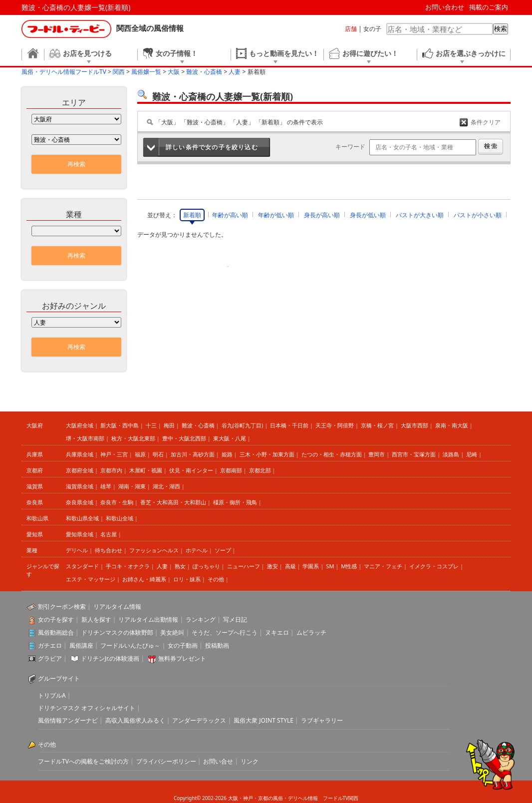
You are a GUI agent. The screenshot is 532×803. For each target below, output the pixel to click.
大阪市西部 (414, 425)
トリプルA (52, 695)
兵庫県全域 (80, 454)
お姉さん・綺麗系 (144, 579)
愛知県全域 (80, 534)
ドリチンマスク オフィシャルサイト (87, 708)
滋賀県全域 (80, 486)
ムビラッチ (311, 632)
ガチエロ (50, 645)
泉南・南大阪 (452, 425)
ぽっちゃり (206, 566)
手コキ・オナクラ (128, 566)
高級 (290, 566)
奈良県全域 (80, 502)
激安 (272, 566)
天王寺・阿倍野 (335, 425)
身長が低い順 (368, 215)
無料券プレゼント (182, 658)
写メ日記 (235, 619)
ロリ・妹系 (187, 579)
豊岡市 (377, 454)
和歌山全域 (120, 518)
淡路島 (451, 454)
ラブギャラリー (322, 720)
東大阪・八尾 (230, 438)
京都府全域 (80, 470)
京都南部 (231, 470)
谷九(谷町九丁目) (243, 425)
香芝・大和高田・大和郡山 (173, 502)
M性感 (349, 566)
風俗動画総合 (56, 632)
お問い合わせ (445, 7)
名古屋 (109, 534)
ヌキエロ (277, 632)
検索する (491, 147)
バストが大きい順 (420, 215)
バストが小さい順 (478, 215)
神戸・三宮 (114, 454)
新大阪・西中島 (120, 425)
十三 (151, 425)
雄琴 (106, 486)
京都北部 (260, 470)
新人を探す (96, 619)
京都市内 (111, 470)
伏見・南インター (191, 470)
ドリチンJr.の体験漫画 (110, 658)
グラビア (50, 658)
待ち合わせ (109, 550)
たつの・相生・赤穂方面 (332, 454)
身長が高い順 (322, 215)
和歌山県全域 (82, 518)
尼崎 (472, 454)
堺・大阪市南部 (85, 438)
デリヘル (77, 550)
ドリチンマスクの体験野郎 (117, 632)
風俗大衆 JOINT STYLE (264, 720)
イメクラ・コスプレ (434, 566)
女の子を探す (56, 619)
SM (330, 566)
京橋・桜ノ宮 (377, 425)
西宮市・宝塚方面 (414, 454)
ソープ (223, 550)
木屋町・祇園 (146, 470)
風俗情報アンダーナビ (68, 720)
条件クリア (486, 122)
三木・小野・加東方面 (267, 454)
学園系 (311, 566)
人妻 (162, 566)
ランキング (201, 619)
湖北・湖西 (166, 486)
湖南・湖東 (132, 486)
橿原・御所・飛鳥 (235, 502)
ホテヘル (197, 550)
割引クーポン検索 (62, 606)
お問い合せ (218, 761)
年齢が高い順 (230, 215)
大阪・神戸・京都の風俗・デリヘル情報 (273, 798)
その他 (216, 579)
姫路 (227, 454)
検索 (501, 29)
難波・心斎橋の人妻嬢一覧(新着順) (76, 7)
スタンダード (82, 566)
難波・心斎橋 (198, 425)
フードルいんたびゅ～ (130, 645)
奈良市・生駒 (117, 502)
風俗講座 (81, 645)
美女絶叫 (172, 632)
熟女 (180, 566)
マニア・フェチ (383, 566)
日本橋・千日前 (289, 425)
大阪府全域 (80, 425)
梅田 (169, 425)
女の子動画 (183, 645)
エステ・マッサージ (91, 579)
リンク (250, 761)
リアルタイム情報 (117, 606)
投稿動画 (217, 645)
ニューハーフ (244, 566)
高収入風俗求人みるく (135, 720)
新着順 (192, 215)
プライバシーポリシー (166, 761)
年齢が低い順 (276, 215)
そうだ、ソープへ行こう (225, 632)
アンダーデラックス (199, 720)
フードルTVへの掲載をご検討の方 (83, 761)
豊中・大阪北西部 (184, 438)
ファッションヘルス (154, 550)
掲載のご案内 (489, 7)
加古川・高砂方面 (193, 454)
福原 (140, 454)
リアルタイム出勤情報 (148, 619)
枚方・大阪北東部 (133, 438)
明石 (158, 454)
